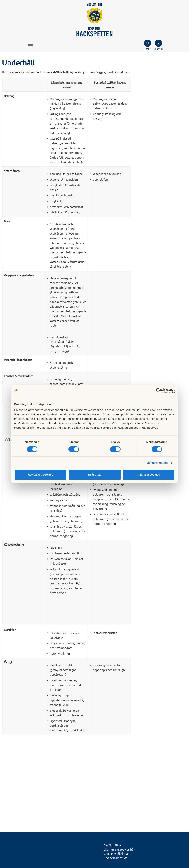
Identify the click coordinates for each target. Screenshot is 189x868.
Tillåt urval (95, 475)
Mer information (157, 463)
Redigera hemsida (116, 858)
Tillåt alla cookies (149, 475)
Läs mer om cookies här (119, 849)
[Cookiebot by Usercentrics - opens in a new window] (159, 391)
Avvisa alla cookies (41, 475)
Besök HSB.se (113, 845)
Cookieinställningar (116, 853)
